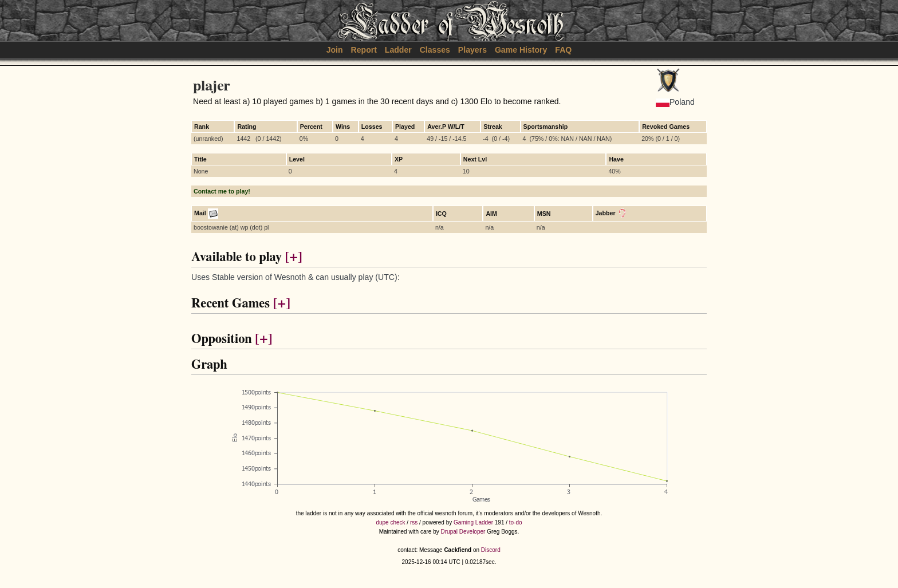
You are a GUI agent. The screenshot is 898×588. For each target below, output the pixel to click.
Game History (521, 50)
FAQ (563, 50)
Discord (491, 550)
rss (414, 522)
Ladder (398, 50)
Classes (435, 50)
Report (364, 50)
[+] (293, 257)
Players (472, 50)
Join (335, 50)
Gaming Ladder (473, 522)
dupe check (390, 522)
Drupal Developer (463, 532)
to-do (516, 522)
